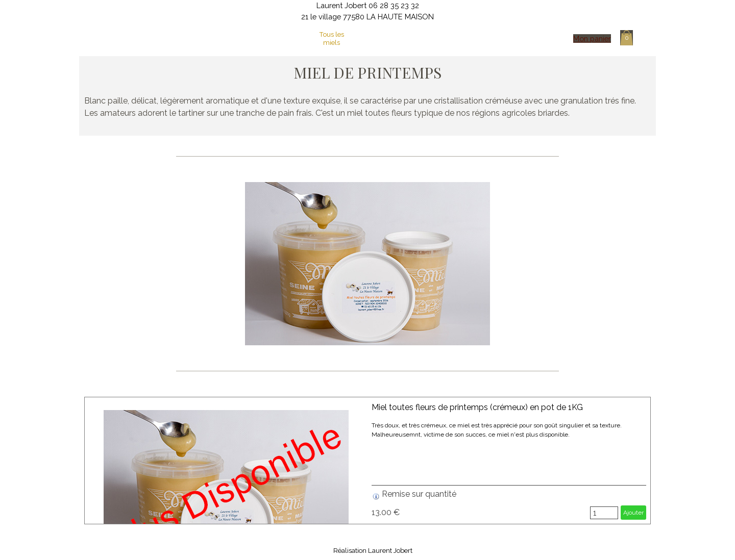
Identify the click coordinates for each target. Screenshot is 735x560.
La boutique (371, 38)
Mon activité (292, 38)
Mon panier (592, 39)
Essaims (449, 38)
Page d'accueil (253, 38)
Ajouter (633, 513)
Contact (489, 38)
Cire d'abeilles (410, 38)
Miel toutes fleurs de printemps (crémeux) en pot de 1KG (477, 407)
